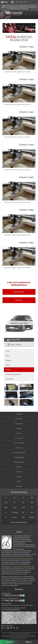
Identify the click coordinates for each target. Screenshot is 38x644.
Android (19, 433)
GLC (15, 508)
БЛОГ (19, 481)
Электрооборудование (13, 374)
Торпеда (8, 370)
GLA (32, 503)
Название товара (26, 47)
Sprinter (32, 517)
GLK (6, 508)
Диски (7, 365)
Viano (15, 517)
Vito (23, 517)
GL (23, 503)
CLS (6, 503)
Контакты (19, 300)
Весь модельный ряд (19, 522)
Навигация (19, 424)
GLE (23, 508)
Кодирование (19, 457)
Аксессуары (9, 379)
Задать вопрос (19, 292)
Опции (19, 477)
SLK (32, 512)
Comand (19, 419)
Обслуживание (19, 462)
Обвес (8, 356)
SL (23, 512)
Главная (19, 414)
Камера (19, 428)
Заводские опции (19, 452)
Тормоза (8, 360)
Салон (8, 351)
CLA (32, 498)
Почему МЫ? (15, 340)
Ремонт (19, 467)
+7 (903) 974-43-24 (21, 2)
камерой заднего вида (22, 561)
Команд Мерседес (24, 553)
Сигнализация (19, 443)
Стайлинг (19, 472)
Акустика (19, 448)
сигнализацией (7, 578)
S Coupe (15, 512)
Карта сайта (26, 634)
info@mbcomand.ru (13, 610)
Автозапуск (19, 438)
